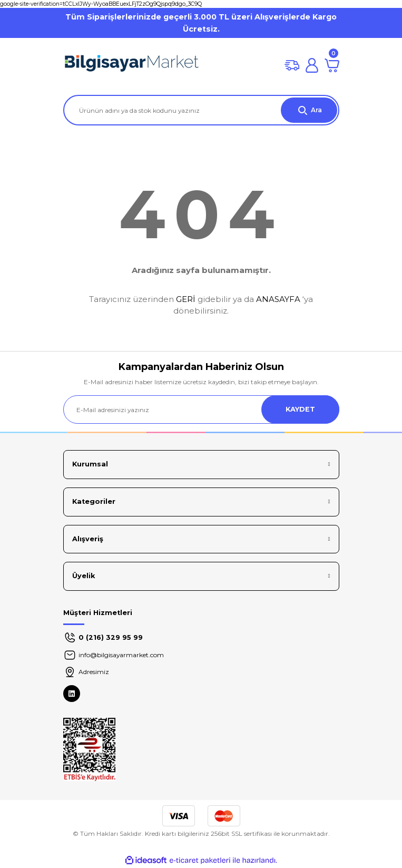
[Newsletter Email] (201, 409)
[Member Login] (312, 65)
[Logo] (132, 65)
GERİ (186, 299)
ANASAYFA (278, 299)
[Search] (201, 110)
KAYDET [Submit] (300, 409)
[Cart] (332, 65)
